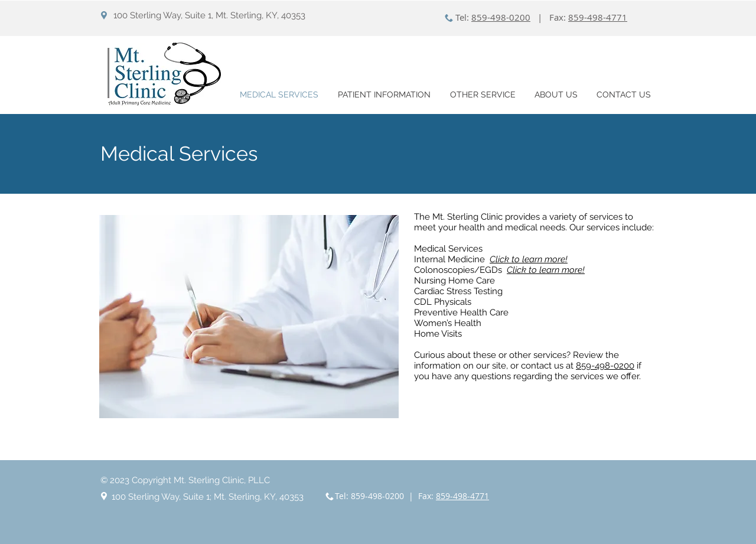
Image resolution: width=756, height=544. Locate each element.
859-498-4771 (598, 17)
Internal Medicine (452, 259)
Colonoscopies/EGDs (460, 270)
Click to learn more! (546, 270)
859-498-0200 (501, 17)
